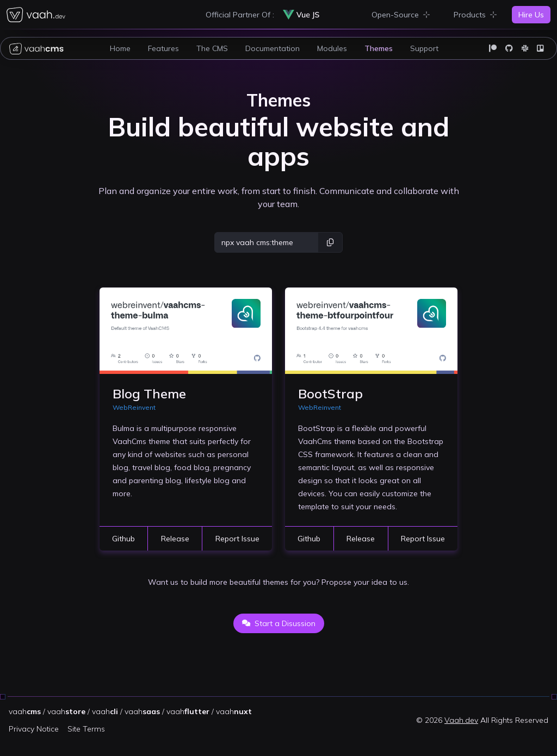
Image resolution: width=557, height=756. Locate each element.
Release (175, 539)
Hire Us (531, 15)
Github (123, 539)
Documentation (273, 48)
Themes (379, 48)
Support (424, 48)
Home (120, 48)
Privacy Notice (34, 729)
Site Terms (86, 729)
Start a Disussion (279, 623)
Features (163, 48)
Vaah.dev (461, 720)
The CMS (212, 48)
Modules (332, 48)
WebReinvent (134, 407)
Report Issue (237, 539)
